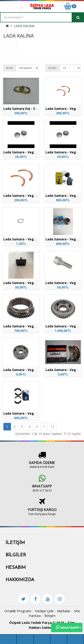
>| (52, 427)
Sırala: (10, 68)
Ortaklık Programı (18, 633)
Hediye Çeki (44, 633)
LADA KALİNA (24, 26)
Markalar (64, 633)
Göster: (53, 68)
